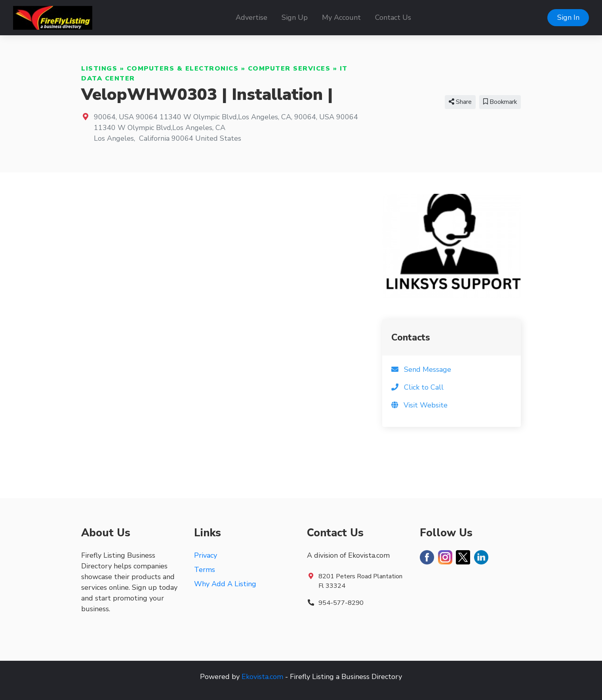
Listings (99, 69)
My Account (341, 17)
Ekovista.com (262, 677)
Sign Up (295, 17)
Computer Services (289, 69)
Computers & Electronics (183, 69)
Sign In (568, 17)
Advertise (251, 17)
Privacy (206, 555)
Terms (205, 570)
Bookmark (500, 102)
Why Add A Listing (225, 584)
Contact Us (393, 17)
